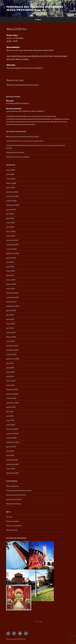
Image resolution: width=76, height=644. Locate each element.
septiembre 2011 (12, 473)
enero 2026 (11, 188)
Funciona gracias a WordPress (16, 639)
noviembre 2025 (12, 196)
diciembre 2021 (12, 390)
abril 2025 (10, 227)
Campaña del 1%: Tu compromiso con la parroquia (25, 141)
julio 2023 (10, 315)
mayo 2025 (10, 223)
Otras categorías (12, 486)
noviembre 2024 (12, 245)
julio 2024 (10, 262)
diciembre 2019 (12, 460)
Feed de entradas (13, 521)
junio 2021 (10, 416)
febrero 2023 (11, 337)
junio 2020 (10, 455)
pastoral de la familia (14, 499)
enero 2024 (10, 289)
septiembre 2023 (13, 306)
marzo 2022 (11, 381)
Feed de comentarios (14, 526)
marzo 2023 (11, 332)
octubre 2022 (11, 354)
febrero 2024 (11, 284)
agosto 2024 (11, 258)
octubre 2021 (11, 398)
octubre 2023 (11, 302)
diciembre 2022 (12, 346)
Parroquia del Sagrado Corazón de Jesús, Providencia (35, 8)
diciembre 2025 (12, 192)
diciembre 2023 (12, 293)
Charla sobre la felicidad (15, 152)
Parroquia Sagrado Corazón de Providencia (25, 68)
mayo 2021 (10, 420)
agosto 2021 (11, 407)
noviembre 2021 (12, 394)
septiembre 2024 (13, 253)
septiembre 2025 (13, 205)
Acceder (9, 517)
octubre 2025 (11, 201)
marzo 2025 (11, 232)
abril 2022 (10, 376)
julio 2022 (10, 363)
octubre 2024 (11, 249)
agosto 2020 (11, 447)
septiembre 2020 (13, 442)
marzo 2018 (11, 469)
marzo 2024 (11, 280)
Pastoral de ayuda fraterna (16, 495)
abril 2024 (10, 275)
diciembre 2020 (12, 429)
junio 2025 (10, 218)
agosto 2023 (11, 311)
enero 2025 (10, 236)
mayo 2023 (10, 324)
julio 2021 (10, 412)
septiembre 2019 (13, 464)
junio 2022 (10, 368)
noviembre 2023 (12, 297)
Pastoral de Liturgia (13, 504)
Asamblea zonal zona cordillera (18, 157)
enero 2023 (10, 341)
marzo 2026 (11, 179)
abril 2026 (10, 174)
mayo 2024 (10, 271)
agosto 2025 (11, 210)
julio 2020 (10, 451)
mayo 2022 (10, 372)
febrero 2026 (11, 183)
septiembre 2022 (13, 359)
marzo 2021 (11, 425)
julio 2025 (10, 214)
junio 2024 (10, 267)
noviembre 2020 (12, 434)
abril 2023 (10, 328)
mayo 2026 (10, 170)
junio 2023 (10, 319)
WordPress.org (12, 530)
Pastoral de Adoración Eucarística (19, 491)
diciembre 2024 (12, 240)
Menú (38, 20)
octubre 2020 (11, 438)
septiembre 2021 (12, 403)
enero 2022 (10, 385)
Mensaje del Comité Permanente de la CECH (22, 137)
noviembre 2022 (12, 350)
